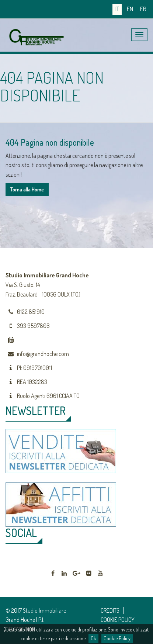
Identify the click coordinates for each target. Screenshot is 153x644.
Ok (93, 638)
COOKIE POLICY (118, 620)
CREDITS (110, 610)
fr (143, 9)
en (130, 9)
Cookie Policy (117, 638)
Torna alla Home (27, 189)
